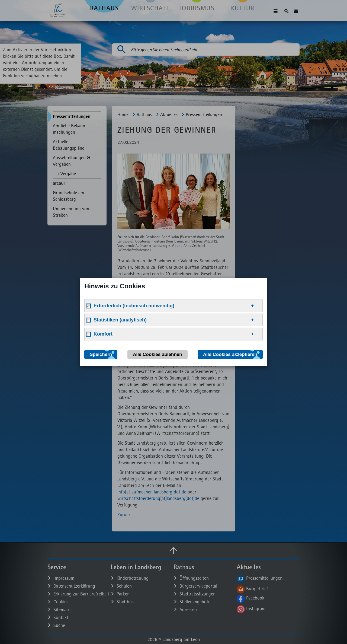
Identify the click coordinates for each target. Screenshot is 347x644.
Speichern (101, 354)
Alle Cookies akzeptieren (230, 354)
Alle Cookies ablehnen (157, 354)
